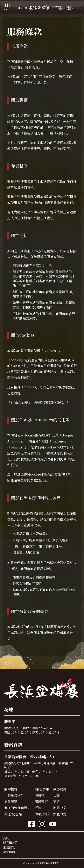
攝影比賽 (60, 789)
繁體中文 (60, 814)
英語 (56, 802)
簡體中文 (60, 808)
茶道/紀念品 (13, 814)
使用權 (40, 795)
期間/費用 (42, 789)
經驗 (38, 808)
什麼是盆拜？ (14, 795)
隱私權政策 (10, 843)
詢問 (6, 838)
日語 (56, 795)
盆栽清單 (11, 802)
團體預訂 (41, 802)
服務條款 (9, 847)
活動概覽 (11, 789)
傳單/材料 (42, 814)
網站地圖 (9, 852)
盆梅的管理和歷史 (17, 808)
